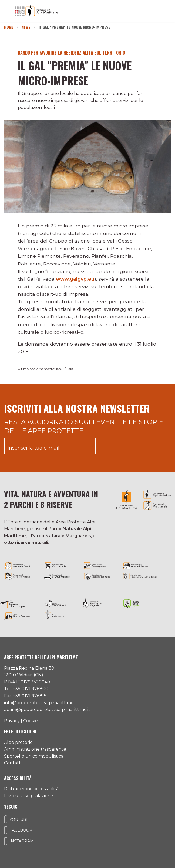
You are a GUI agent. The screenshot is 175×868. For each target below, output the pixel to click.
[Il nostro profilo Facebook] (6, 830)
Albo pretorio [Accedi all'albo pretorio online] (18, 742)
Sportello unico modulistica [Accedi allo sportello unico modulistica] (34, 756)
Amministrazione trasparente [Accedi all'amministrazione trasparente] (35, 749)
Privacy (12, 721)
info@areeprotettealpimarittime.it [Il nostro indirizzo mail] (41, 703)
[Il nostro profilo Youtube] (6, 819)
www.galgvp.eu (75, 279)
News (26, 27)
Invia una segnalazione (29, 796)
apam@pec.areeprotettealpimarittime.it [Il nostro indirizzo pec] (47, 709)
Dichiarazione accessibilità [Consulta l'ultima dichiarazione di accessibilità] (31, 789)
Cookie (31, 721)
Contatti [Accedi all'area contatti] (13, 763)
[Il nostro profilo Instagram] (6, 841)
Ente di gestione (21, 731)
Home (9, 27)
